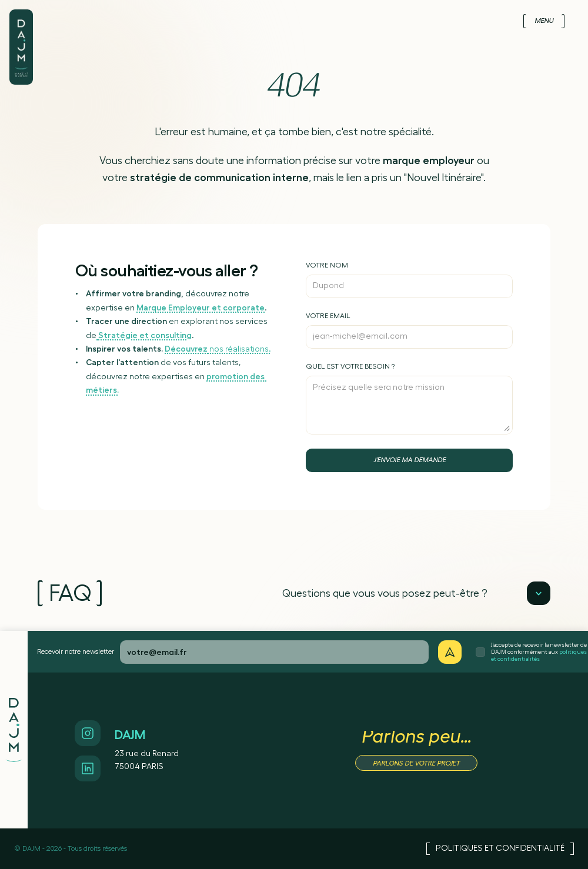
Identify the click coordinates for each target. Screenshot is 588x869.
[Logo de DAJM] (21, 34)
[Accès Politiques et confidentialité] (500, 849)
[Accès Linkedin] (88, 768)
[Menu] (544, 21)
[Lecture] (539, 593)
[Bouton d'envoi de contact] (409, 460)
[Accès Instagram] (88, 733)
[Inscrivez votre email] (409, 330)
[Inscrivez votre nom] (409, 280)
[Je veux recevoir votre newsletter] (450, 652)
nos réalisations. (218, 349)
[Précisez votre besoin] (409, 399)
